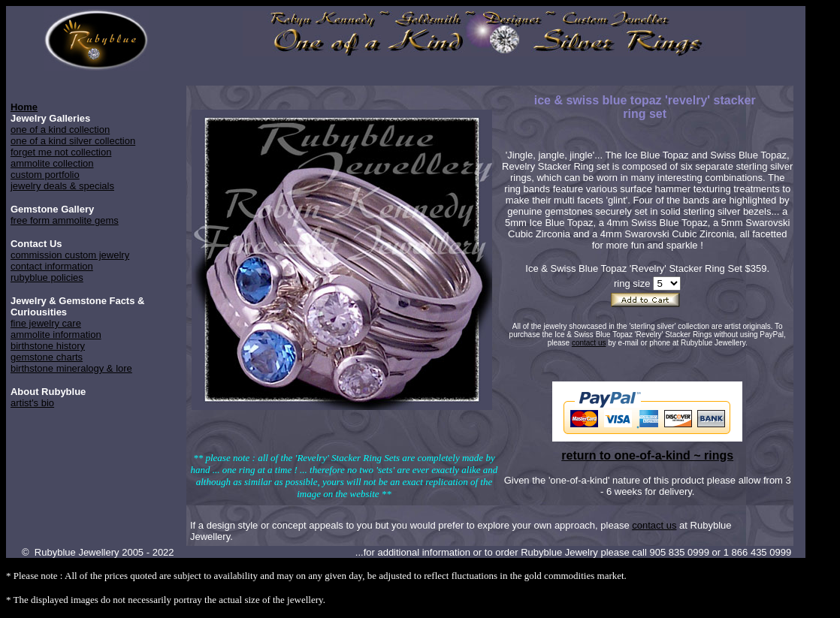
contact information (52, 266)
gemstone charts (47, 357)
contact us (589, 343)
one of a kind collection (60, 130)
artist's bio (32, 403)
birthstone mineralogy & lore (71, 368)
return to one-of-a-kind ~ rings (647, 455)
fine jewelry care (46, 323)
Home (24, 107)
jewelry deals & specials (62, 186)
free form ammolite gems (65, 220)
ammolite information (56, 335)
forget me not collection (61, 152)
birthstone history (48, 346)
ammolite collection (52, 163)
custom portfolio (45, 175)
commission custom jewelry (70, 255)
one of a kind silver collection (73, 141)
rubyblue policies (47, 277)
